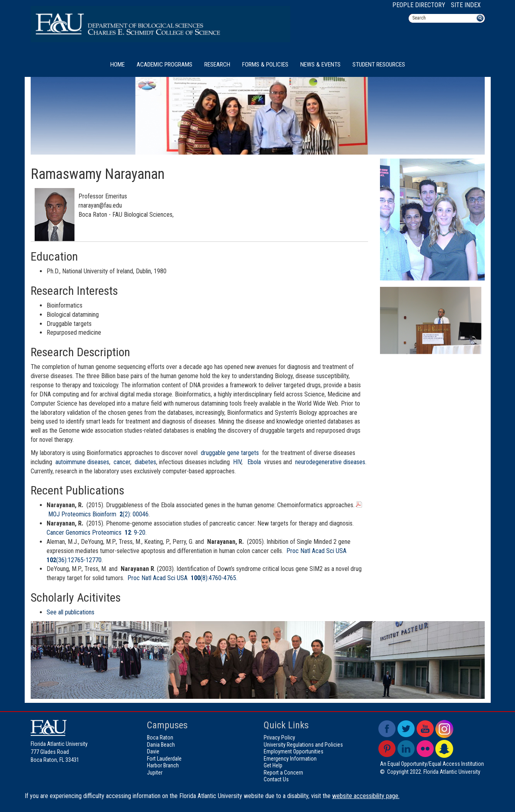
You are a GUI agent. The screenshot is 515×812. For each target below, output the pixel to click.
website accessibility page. (366, 796)
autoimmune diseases (82, 462)
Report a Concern (283, 773)
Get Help (273, 765)
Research (217, 65)
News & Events (320, 65)
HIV (237, 462)
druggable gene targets (230, 453)
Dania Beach (161, 745)
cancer (122, 462)
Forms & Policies (265, 65)
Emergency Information (290, 759)
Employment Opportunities (294, 751)
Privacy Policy (279, 737)
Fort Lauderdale (164, 759)
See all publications (70, 612)
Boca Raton (160, 737)
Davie (153, 751)
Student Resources (379, 65)
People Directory (419, 5)
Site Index (466, 5)
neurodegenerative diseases (330, 462)
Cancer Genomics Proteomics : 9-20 (96, 533)
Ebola (254, 462)
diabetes (145, 462)
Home (117, 65)
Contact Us (276, 779)
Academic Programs (164, 65)
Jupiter (155, 773)
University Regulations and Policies (303, 745)
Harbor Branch (163, 765)
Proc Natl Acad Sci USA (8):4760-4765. (182, 578)
